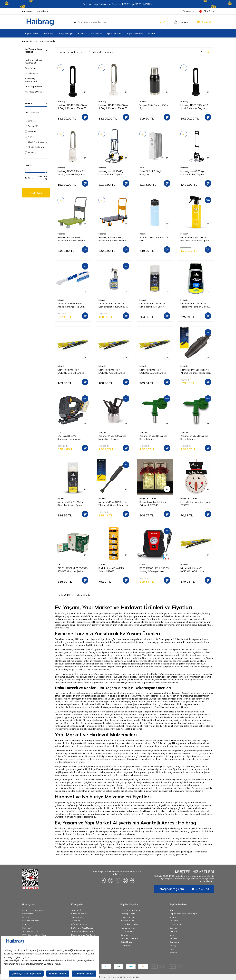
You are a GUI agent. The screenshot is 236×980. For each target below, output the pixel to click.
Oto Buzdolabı (127, 931)
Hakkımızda (28, 914)
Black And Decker (36, 142)
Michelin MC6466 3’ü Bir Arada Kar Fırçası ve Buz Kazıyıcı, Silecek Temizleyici (72, 305)
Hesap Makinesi (128, 928)
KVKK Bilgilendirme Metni (34, 935)
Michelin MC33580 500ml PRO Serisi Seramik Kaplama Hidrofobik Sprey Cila (196, 239)
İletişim (25, 917)
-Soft (100, 977)
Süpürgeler (126, 946)
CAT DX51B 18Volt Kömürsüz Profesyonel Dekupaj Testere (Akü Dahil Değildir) (72, 438)
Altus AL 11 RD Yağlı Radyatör (150, 173)
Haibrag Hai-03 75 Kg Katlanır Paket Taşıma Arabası (192, 173)
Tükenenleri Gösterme (101, 52)
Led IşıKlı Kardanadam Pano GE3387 (196, 504)
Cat (59, 432)
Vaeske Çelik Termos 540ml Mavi (154, 239)
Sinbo (30, 121)
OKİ (59, 565)
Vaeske (143, 101)
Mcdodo (174, 931)
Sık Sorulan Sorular (31, 921)
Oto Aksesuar (31, 73)
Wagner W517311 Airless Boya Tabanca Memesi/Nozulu (153, 438)
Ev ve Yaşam (31, 68)
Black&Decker (34, 147)
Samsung (174, 942)
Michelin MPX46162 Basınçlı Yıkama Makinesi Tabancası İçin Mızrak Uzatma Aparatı (113, 504)
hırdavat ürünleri (161, 616)
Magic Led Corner (148, 498)
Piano (30, 152)
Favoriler (188, 11)
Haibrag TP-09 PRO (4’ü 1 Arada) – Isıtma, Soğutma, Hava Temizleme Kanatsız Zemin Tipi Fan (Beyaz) (71, 173)
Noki (172, 949)
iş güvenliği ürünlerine (78, 805)
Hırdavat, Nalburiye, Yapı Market (34, 61)
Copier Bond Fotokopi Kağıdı (183, 914)
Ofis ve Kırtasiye (79, 924)
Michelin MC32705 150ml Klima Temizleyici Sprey (70, 504)
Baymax (31, 131)
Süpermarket (32, 33)
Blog (24, 924)
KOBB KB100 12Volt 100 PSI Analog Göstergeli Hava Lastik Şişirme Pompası (154, 570)
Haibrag (61, 101)
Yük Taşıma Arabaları (130, 910)
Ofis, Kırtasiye (65, 33)
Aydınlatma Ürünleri (34, 92)
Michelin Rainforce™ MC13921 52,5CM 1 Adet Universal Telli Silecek (152, 371)
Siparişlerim (42, 11)
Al (29, 137)
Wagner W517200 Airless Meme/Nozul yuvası (112, 437)
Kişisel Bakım (127, 942)
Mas (172, 935)
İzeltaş (173, 946)
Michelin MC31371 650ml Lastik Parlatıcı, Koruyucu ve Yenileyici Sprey (113, 305)
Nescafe (174, 921)
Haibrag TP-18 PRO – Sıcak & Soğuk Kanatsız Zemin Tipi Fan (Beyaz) (114, 107)
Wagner (102, 432)
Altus (142, 168)
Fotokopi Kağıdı (128, 914)
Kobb (142, 565)
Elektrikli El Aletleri (129, 938)
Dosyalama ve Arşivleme (83, 935)
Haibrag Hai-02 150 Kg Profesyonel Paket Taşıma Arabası (72, 239)
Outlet (152, 33)
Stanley (173, 928)
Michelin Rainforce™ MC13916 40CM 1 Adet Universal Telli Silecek (193, 570)
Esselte (173, 953)
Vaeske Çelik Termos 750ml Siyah (154, 107)
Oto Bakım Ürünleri (129, 924)
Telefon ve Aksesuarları (83, 931)
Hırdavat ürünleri (64, 751)
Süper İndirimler (135, 33)
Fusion (31, 126)
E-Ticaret (108, 977)
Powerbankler (127, 917)
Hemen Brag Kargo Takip (34, 910)
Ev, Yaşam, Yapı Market (90, 33)
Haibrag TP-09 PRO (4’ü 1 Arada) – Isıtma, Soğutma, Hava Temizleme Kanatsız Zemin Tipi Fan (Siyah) (194, 107)
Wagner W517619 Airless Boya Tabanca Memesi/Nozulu (194, 438)
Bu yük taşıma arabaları (67, 847)
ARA (163, 22)
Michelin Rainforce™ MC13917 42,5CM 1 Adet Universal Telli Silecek (112, 371)
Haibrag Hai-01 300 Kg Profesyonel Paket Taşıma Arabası (113, 239)
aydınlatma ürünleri (95, 619)
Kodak (102, 565)
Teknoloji (48, 33)
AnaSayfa (27, 11)
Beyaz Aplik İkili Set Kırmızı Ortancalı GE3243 (153, 504)
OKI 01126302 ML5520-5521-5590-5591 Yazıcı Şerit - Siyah (73, 570)
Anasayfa (27, 41)
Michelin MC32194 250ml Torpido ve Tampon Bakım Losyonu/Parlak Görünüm (194, 305)
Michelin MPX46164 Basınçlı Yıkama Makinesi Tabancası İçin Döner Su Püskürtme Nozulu (195, 371)
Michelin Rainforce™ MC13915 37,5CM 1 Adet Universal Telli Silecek (71, 371)
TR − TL (207, 11)
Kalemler (125, 935)
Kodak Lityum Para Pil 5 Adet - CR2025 (111, 570)
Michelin (184, 234)
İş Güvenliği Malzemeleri (31, 80)
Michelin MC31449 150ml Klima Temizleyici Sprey (152, 305)
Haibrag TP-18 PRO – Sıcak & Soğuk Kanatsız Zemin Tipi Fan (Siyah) (73, 107)
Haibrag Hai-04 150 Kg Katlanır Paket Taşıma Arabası (111, 173)
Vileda (173, 917)
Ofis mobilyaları (150, 720)
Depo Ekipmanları (33, 86)
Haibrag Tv (27, 928)
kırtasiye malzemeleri (113, 707)
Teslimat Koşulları (31, 931)
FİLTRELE (36, 193)
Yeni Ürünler (77, 910)
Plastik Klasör (127, 921)
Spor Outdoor (114, 33)
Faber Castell (176, 924)
